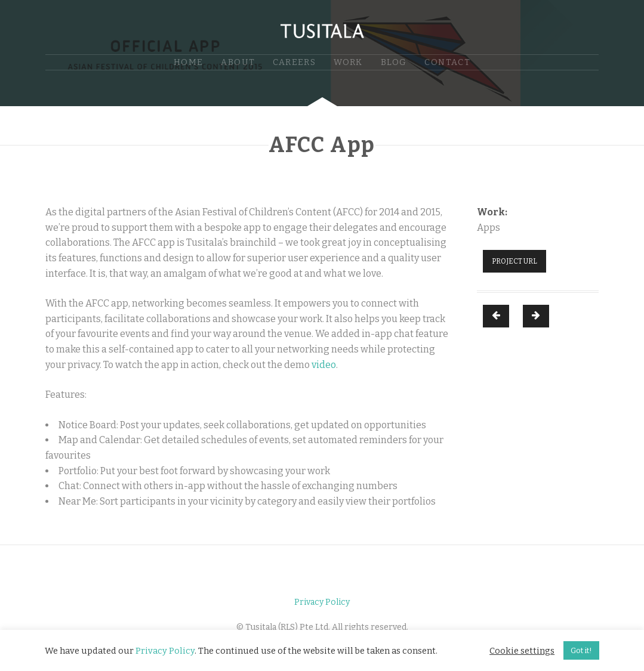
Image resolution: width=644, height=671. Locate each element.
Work (348, 62)
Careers (294, 62)
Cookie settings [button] (522, 651)
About (238, 62)
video (324, 365)
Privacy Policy (322, 602)
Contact (447, 62)
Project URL (514, 261)
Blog (394, 62)
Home (189, 62)
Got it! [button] (581, 650)
